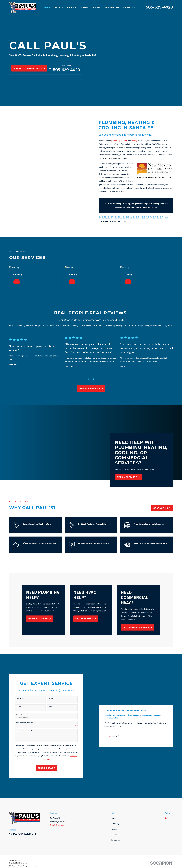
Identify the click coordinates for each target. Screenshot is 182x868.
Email (46, 706)
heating (127, 141)
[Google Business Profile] (166, 818)
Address (15, 715)
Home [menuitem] (47, 7)
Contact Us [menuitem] (129, 7)
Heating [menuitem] (85, 7)
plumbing (119, 141)
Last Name (48, 698)
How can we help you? (20, 731)
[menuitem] (12, 866)
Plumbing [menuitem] (72, 7)
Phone (15, 706)
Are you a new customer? (21, 723)
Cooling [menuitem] (97, 7)
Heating (114, 829)
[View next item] (93, 379)
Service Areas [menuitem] (112, 7)
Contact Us (115, 840)
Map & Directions (57, 825)
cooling (138, 141)
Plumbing (115, 823)
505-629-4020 (159, 7)
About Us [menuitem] (59, 7)
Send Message (43, 768)
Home (113, 818)
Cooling (114, 834)
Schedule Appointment (29, 68)
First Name (16, 698)
